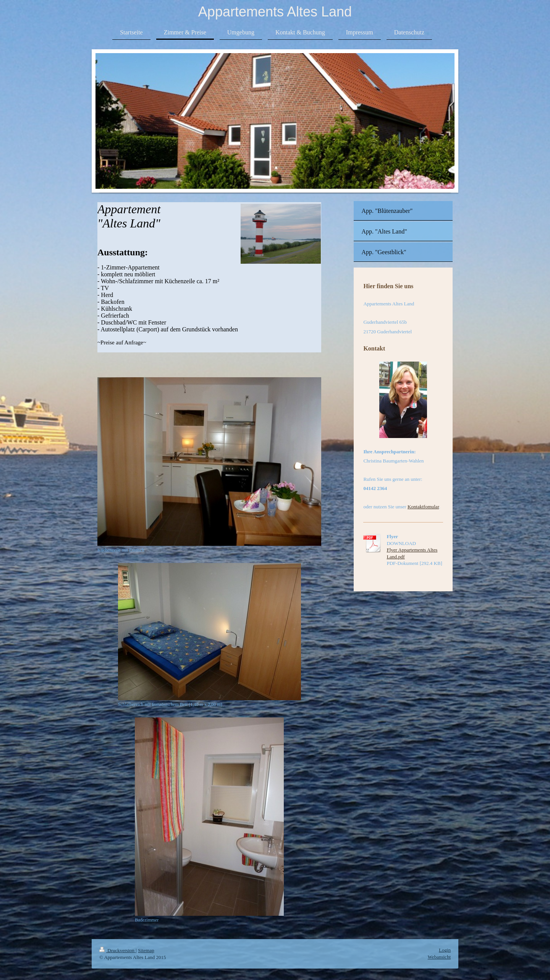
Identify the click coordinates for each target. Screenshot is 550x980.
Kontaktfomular (423, 507)
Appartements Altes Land (275, 12)
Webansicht (439, 957)
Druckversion (117, 950)
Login (445, 950)
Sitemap (146, 950)
